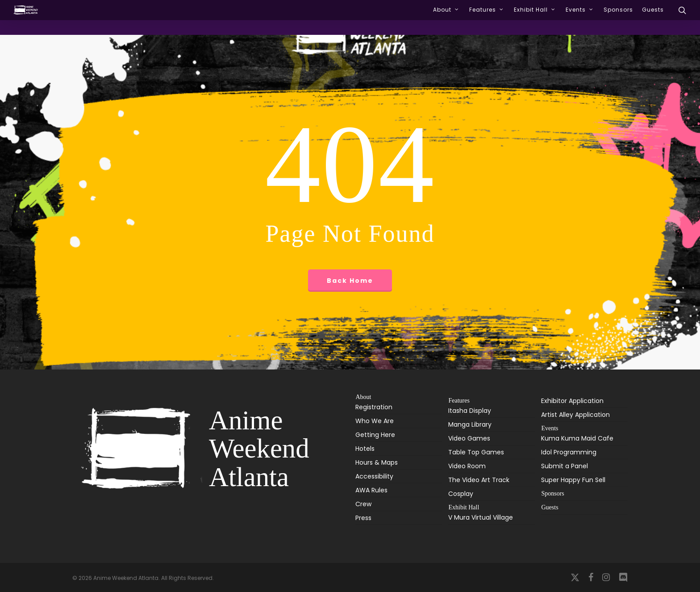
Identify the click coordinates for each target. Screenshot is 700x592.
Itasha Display (470, 411)
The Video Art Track (479, 480)
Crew (363, 504)
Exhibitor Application (572, 401)
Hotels (365, 449)
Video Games (469, 438)
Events (550, 428)
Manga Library (470, 424)
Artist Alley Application (575, 415)
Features (459, 401)
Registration (374, 408)
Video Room (467, 466)
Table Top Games (476, 452)
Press (363, 518)
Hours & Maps (377, 462)
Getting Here (375, 435)
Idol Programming (569, 452)
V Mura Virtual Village (481, 518)
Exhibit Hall (464, 507)
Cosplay (461, 494)
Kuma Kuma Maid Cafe (577, 439)
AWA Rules (371, 490)
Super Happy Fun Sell (573, 480)
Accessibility (374, 476)
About (363, 397)
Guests (550, 507)
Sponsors (552, 493)
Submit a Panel (565, 466)
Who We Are (375, 421)
